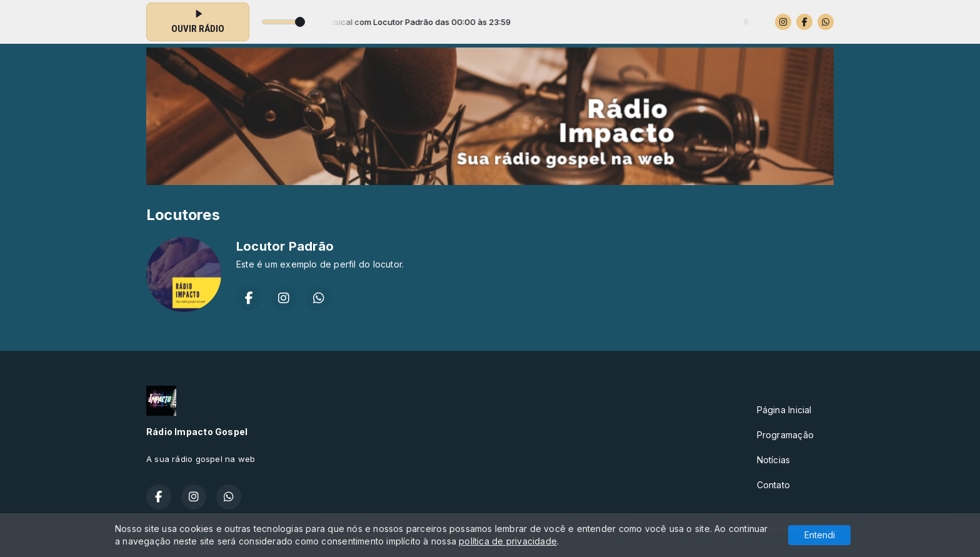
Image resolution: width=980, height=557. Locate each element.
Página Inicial (784, 410)
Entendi (820, 535)
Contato (773, 485)
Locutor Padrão (285, 246)
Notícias (774, 460)
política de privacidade (508, 541)
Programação (785, 435)
